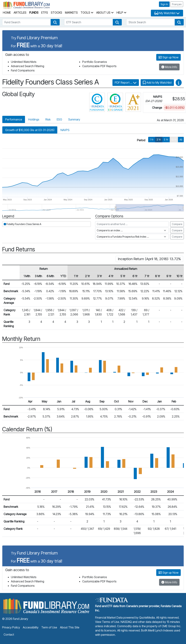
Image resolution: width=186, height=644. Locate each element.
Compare (177, 224)
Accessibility (31, 627)
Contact (9, 635)
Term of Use (49, 627)
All (181, 140)
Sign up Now (168, 57)
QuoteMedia (147, 618)
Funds (34, 13)
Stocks (56, 13)
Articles (20, 13)
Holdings (34, 119)
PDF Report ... (126, 83)
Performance (14, 119)
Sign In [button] (164, 4)
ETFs (45, 13)
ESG (59, 119)
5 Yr (166, 140)
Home (7, 13)
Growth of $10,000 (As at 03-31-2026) (30, 130)
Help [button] (121, 13)
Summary (74, 119)
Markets (71, 13)
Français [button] (177, 4)
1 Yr (152, 140)
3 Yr (159, 140)
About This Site (70, 627)
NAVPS (65, 130)
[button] (55, 22)
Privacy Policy (11, 627)
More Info (169, 67)
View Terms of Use (107, 622)
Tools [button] (87, 13)
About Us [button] (105, 13)
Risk (48, 119)
